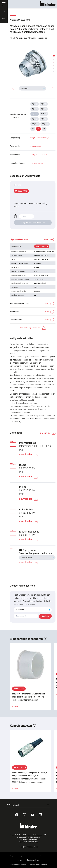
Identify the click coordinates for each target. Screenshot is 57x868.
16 (33, 129)
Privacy (20, 860)
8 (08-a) (44, 119)
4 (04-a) (35, 109)
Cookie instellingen (33, 860)
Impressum (44, 856)
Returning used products (39, 864)
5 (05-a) (44, 109)
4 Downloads (38, 146)
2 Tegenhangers (38, 163)
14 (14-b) (45, 124)
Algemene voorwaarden (28, 856)
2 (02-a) (35, 104)
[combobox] (33, 610)
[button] (4, 4)
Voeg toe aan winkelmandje (40, 138)
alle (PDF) (45, 434)
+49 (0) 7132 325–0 (30, 840)
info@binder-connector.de (29, 847)
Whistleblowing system (18, 864)
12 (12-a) (35, 124)
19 (38, 129)
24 (44, 129)
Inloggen (12, 856)
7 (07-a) (35, 119)
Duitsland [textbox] (20, 610)
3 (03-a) (44, 104)
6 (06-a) (44, 114)
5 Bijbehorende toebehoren (41, 155)
